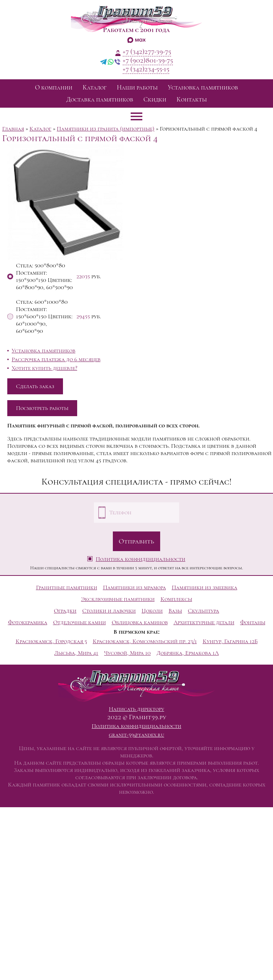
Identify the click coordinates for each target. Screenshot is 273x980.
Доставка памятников (100, 99)
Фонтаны (253, 622)
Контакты (192, 99)
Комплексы (176, 599)
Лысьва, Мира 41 (76, 653)
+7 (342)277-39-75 (147, 52)
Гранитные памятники (67, 587)
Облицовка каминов (140, 622)
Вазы (175, 611)
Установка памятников (203, 87)
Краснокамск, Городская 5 (51, 641)
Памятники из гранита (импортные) (106, 129)
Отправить (136, 541)
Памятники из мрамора (134, 587)
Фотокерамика (28, 622)
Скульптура (203, 611)
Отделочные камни (80, 622)
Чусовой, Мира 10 (127, 653)
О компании (54, 87)
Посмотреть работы (42, 408)
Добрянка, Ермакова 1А (188, 653)
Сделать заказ (35, 386)
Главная (13, 129)
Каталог (95, 87)
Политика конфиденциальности (141, 559)
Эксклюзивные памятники (118, 599)
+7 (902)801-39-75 (148, 60)
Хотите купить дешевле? (44, 368)
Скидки (155, 99)
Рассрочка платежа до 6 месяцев (56, 359)
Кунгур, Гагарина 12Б (230, 641)
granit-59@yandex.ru (136, 735)
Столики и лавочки (109, 611)
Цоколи (152, 611)
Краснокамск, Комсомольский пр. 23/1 (145, 641)
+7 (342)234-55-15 (146, 69)
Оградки (65, 611)
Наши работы (137, 87)
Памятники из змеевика (205, 587)
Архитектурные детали (204, 622)
